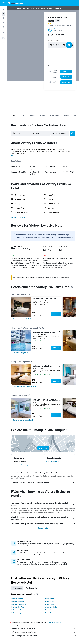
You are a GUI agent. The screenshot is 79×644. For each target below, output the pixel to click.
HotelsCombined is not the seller (44, 628)
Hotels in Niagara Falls (51, 613)
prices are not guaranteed (55, 622)
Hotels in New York (18, 607)
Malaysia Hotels (20, 8)
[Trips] (3, 33)
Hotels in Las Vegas (18, 598)
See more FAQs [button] (43, 528)
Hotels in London (17, 610)
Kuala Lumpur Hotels (37, 8)
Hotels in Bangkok (17, 613)
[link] (25, 319)
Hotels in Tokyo (49, 610)
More (13, 155)
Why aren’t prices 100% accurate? (44, 636)
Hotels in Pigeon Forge (19, 604)
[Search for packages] (3, 22)
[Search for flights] (3, 9)
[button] (3, 3)
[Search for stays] (3, 14)
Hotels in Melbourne (18, 601)
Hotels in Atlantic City (51, 607)
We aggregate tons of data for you (44, 632)
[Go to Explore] (3, 27)
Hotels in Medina (49, 604)
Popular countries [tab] (32, 588)
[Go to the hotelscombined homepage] (15, 3)
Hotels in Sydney (49, 601)
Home (12, 8)
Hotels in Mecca (49, 598)
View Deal (56, 314)
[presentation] (68, 126)
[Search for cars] (3, 18)
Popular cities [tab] (17, 588)
